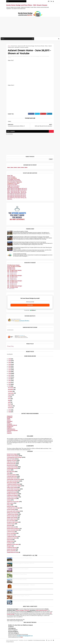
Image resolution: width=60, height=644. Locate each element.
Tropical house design (13, 515)
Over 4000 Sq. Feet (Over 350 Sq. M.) (17, 196)
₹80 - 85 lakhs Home (13, 284)
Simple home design (12, 518)
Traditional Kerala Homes (13, 485)
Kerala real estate (12, 550)
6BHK (27, 168)
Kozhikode (10, 426)
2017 (10, 376)
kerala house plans (12, 539)
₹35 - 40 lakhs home (13, 274)
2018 (10, 374)
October (10, 392)
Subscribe (30, 306)
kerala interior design (12, 491)
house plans (14, 184)
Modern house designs (13, 456)
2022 (10, 367)
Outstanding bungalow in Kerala (21, 232)
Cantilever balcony (12, 548)
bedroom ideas (11, 507)
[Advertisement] (30, 27)
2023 (10, 365)
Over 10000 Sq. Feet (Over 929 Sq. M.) (17, 198)
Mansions (10, 200)
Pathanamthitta (11, 430)
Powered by (30, 311)
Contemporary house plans (15, 182)
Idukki (8, 419)
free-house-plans (12, 475)
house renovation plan (13, 531)
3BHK (16, 168)
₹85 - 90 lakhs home (13, 286)
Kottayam (9, 425)
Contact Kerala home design (20, 255)
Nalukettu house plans (13, 545)
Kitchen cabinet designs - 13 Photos (21, 596)
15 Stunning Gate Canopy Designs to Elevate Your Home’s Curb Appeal (30, 243)
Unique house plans (13, 185)
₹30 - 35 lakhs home (13, 272)
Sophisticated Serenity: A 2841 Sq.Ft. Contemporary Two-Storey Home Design (32, 238)
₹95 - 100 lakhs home (13, 288)
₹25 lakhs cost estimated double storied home (24, 602)
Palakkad (9, 429)
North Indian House (12, 520)
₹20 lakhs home (12, 270)
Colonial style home (12, 477)
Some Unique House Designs (20, 580)
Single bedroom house (13, 553)
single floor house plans (13, 502)
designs (12, 178)
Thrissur (9, 432)
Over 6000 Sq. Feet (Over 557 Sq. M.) (17, 197)
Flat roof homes (11, 460)
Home (10, 46)
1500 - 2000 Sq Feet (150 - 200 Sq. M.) (17, 192)
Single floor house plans (14, 187)
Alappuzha (10, 417)
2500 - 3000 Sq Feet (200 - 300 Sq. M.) (18, 193)
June (9, 399)
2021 (9, 369)
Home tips (10, 540)
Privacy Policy (11, 347)
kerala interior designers (13, 529)
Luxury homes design (12, 467)
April (9, 403)
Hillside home (11, 542)
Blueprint (9, 547)
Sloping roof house (12, 461)
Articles (9, 501)
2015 (9, 380)
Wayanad (9, 434)
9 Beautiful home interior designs (21, 569)
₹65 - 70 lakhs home (13, 280)
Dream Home (15, 46)
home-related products (42, 611)
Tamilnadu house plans (14, 188)
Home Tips (11, 176)
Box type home (11, 472)
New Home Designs (31, 46)
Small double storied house (14, 480)
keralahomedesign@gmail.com (25, 636)
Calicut (15, 426)
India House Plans (12, 463)
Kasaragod (10, 422)
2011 (9, 387)
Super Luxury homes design (14, 486)
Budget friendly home (13, 494)
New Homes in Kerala (40, 46)
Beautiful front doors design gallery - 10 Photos (24, 586)
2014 (10, 381)
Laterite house (11, 532)
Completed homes (12, 493)
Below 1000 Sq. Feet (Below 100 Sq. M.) (18, 189)
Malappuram (10, 427)
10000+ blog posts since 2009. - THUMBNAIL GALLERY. (18, 641)
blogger (51, 132)
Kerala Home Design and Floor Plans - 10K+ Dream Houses (27, 5)
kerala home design (12, 455)
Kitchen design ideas (12, 517)
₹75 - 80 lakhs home (13, 283)
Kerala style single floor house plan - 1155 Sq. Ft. (24, 564)
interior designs (20, 611)
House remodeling (12, 534)
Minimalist (10, 526)
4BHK (20, 168)
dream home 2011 (22, 46)
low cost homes (11, 521)
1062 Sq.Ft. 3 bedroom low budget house (22, 591)
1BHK (9, 168)
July (9, 397)
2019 (10, 372)
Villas (8, 474)
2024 (10, 363)
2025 (10, 361)
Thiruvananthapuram (12, 431)
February (10, 407)
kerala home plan (11, 464)
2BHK (13, 168)
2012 (9, 385)
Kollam (9, 423)
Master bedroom (11, 528)
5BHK (23, 168)
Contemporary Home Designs (15, 458)
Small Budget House (12, 469)
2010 (10, 411)
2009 (10, 412)
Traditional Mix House (13, 537)
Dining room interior (12, 513)
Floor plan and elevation (13, 482)
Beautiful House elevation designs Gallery (22, 559)
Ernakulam (10, 418)
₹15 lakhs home (12, 269)
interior (9, 471)
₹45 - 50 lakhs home (13, 275)
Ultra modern (10, 504)
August (10, 396)
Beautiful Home (11, 466)
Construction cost (12, 499)
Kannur (9, 421)
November (11, 390)
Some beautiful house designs (20, 575)
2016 (10, 378)
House (13, 179)
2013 (9, 383)
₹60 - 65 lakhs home (13, 279)
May (9, 401)
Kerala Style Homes (12, 479)
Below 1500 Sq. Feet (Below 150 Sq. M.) (18, 191)
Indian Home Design (12, 488)
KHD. (34, 641)
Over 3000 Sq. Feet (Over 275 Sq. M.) (17, 195)
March (10, 405)
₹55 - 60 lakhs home (13, 278)
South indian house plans (14, 490)
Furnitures (10, 543)
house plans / (15, 183)
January (10, 408)
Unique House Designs (13, 498)
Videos (47, 46)
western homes (11, 524)
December (11, 388)
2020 (10, 370)
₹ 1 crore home (11, 289)
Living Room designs (12, 496)
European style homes (13, 523)
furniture (27, 611)
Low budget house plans (14, 180)
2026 (10, 360)
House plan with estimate (14, 512)
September (11, 394)
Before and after (11, 551)
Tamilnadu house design (13, 509)
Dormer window (11, 510)
